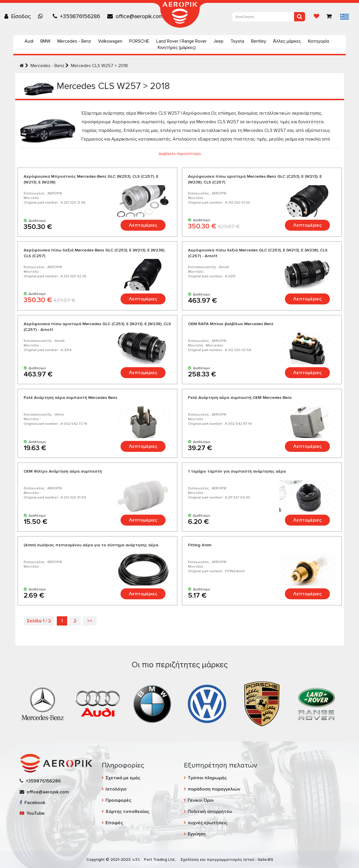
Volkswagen (110, 41)
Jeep (219, 41)
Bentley (259, 41)
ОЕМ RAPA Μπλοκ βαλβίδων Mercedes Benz (231, 324)
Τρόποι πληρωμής (207, 778)
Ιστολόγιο (116, 789)
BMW (45, 41)
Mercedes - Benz (74, 41)
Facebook (32, 803)
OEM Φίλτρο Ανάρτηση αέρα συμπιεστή (63, 471)
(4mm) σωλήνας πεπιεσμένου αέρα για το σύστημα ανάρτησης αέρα (91, 545)
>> (90, 621)
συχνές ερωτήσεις (207, 823)
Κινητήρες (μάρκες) (177, 48)
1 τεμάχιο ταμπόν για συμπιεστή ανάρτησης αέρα (237, 471)
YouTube (32, 813)
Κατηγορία (318, 41)
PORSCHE (139, 41)
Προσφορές (118, 800)
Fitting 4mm (200, 545)
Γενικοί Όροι (201, 800)
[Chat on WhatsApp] (42, 16)
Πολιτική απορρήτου (210, 812)
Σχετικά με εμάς (123, 778)
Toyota (237, 41)
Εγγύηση (197, 834)
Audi (29, 41)
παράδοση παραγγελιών (214, 789)
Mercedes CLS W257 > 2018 (99, 66)
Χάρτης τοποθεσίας (127, 812)
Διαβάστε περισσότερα (180, 154)
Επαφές (114, 823)
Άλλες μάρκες (287, 41)
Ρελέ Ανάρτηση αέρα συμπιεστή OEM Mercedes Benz (240, 398)
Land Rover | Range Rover (182, 41)
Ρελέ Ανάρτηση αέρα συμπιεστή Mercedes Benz (71, 398)
